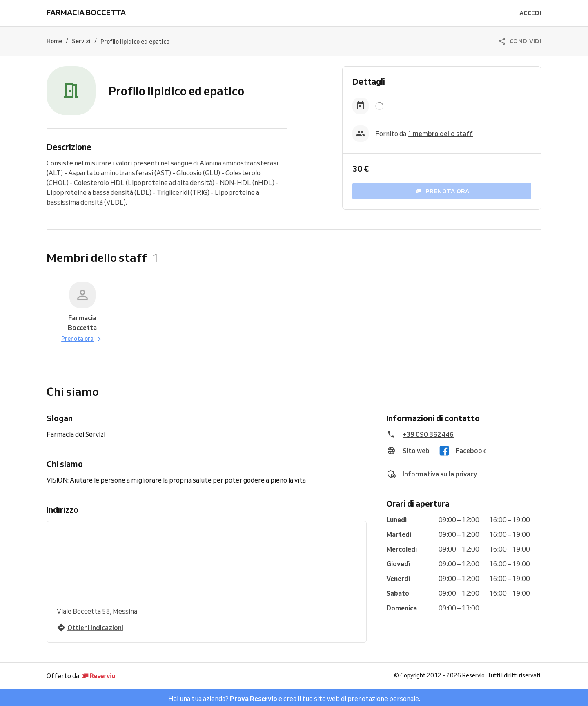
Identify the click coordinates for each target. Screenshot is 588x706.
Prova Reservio (254, 696)
